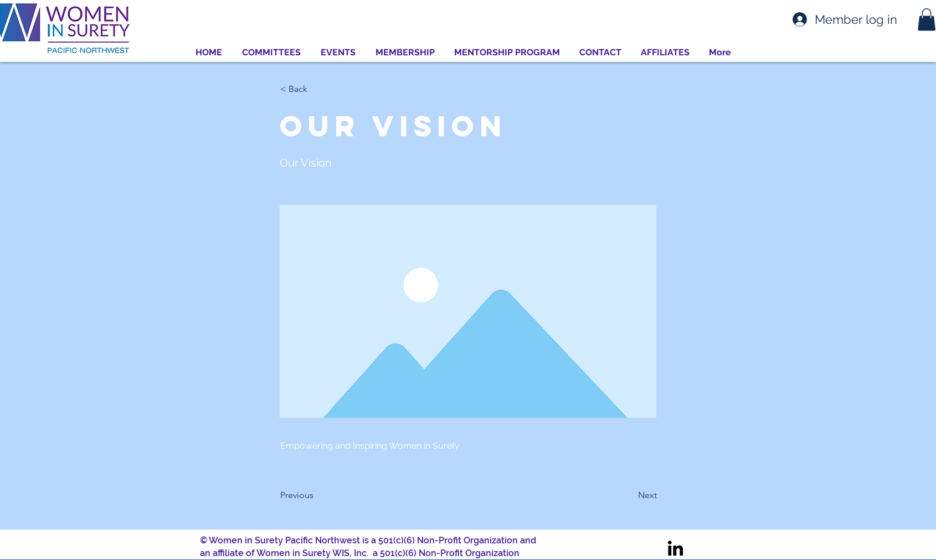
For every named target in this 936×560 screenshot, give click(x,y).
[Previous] (317, 495)
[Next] (629, 495)
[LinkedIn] (675, 548)
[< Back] (317, 90)
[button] (927, 20)
